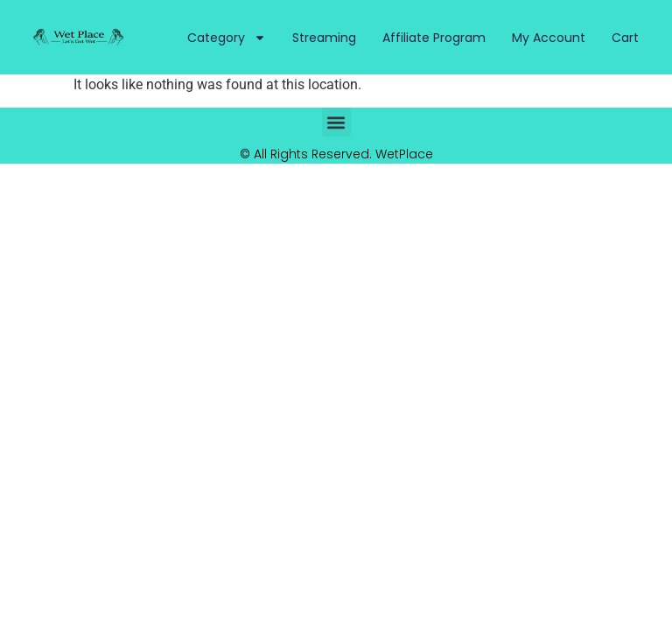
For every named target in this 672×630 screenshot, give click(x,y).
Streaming (324, 38)
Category (227, 38)
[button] (336, 122)
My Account (549, 38)
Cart (625, 38)
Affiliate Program (434, 38)
